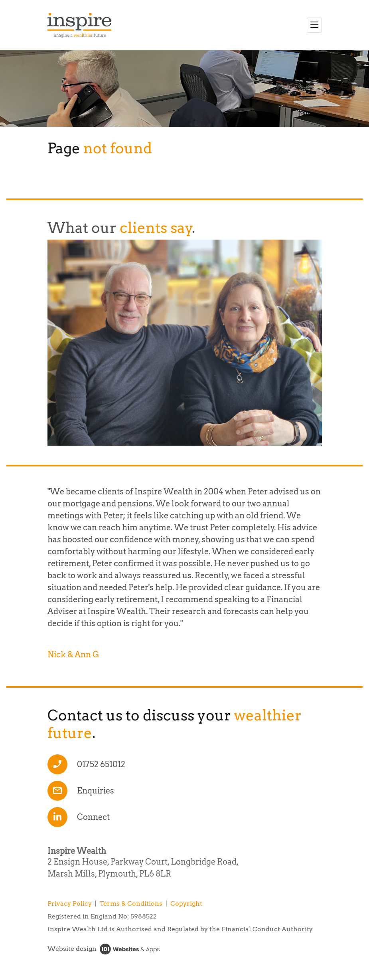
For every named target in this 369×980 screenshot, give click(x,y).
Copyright (186, 904)
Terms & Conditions (131, 904)
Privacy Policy (70, 904)
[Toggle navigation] (314, 25)
